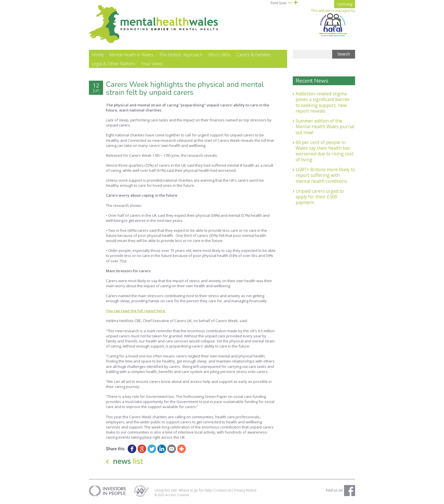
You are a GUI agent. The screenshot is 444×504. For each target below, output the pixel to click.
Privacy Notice (245, 491)
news (128, 462)
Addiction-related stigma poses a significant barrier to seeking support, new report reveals (323, 103)
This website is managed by (333, 23)
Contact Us (223, 491)
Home (98, 55)
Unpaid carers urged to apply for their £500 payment (320, 198)
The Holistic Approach (181, 55)
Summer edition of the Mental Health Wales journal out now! (325, 127)
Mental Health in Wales (131, 55)
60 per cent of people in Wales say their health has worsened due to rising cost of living (325, 152)
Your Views (152, 65)
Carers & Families (254, 55)
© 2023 (160, 496)
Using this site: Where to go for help (183, 491)
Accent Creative (177, 496)
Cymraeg (345, 4)
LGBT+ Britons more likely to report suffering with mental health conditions (325, 176)
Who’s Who (219, 55)
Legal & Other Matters (114, 65)
